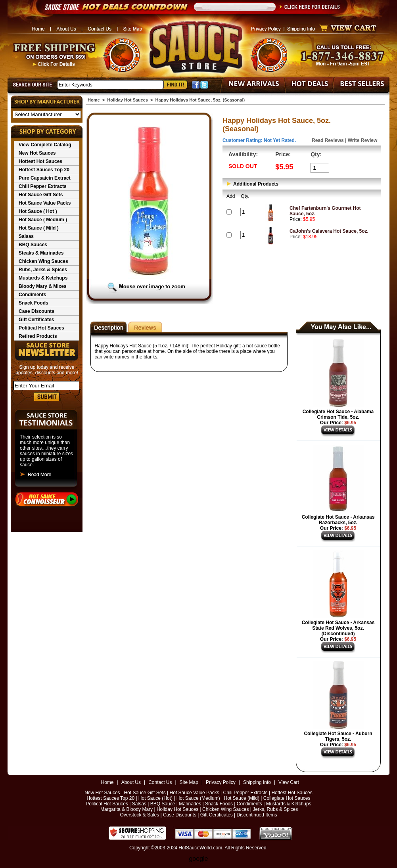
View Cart (289, 782)
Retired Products (38, 336)
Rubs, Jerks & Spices (43, 270)
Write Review (362, 140)
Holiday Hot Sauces (128, 100)
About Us (131, 782)
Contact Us (160, 782)
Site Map (189, 782)
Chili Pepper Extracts (43, 186)
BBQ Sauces (33, 245)
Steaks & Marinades (41, 253)
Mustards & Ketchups (43, 278)
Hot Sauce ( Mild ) (39, 228)
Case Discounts (36, 311)
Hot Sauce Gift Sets (41, 195)
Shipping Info (257, 782)
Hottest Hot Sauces (40, 161)
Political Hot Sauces (41, 328)
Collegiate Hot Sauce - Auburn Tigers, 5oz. (338, 736)
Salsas (26, 236)
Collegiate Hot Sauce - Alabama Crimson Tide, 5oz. (338, 414)
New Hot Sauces (37, 153)
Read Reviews (328, 140)
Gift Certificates (36, 320)
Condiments (32, 295)
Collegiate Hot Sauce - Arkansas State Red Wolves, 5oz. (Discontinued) (338, 628)
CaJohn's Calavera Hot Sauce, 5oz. (329, 231)
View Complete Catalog (45, 145)
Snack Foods (34, 303)
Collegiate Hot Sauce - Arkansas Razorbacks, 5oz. (338, 520)
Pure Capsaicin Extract (45, 178)
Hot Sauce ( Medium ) (43, 220)
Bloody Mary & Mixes (43, 286)
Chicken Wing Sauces (43, 261)
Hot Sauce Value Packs (45, 203)
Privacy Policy (221, 782)
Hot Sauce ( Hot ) (38, 211)
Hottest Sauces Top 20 (44, 170)
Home (94, 100)
